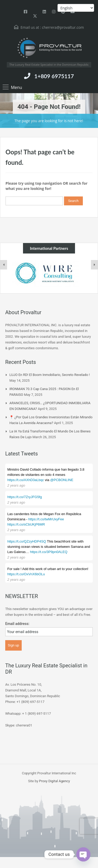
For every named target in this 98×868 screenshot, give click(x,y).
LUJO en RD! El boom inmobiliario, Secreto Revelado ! (50, 375)
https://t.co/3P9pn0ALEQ (49, 552)
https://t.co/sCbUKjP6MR (26, 524)
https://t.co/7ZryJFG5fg (25, 497)
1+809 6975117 (54, 76)
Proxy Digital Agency (54, 781)
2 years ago (16, 485)
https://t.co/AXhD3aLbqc (26, 480)
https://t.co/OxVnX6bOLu (26, 574)
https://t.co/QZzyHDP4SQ (27, 541)
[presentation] (4, 265)
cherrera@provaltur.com (63, 27)
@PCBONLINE (62, 480)
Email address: (17, 624)
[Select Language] (76, 8)
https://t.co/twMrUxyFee (46, 519)
